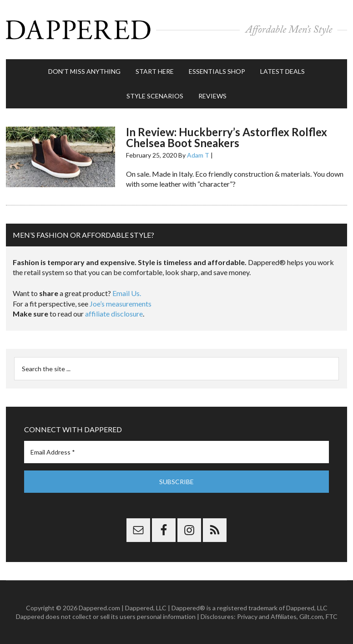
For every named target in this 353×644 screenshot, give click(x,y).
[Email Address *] (176, 452)
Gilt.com (311, 616)
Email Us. (127, 293)
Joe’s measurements (121, 304)
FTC (332, 616)
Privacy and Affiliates (267, 616)
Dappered (176, 30)
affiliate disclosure (114, 314)
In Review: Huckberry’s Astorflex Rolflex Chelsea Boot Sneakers (227, 137)
